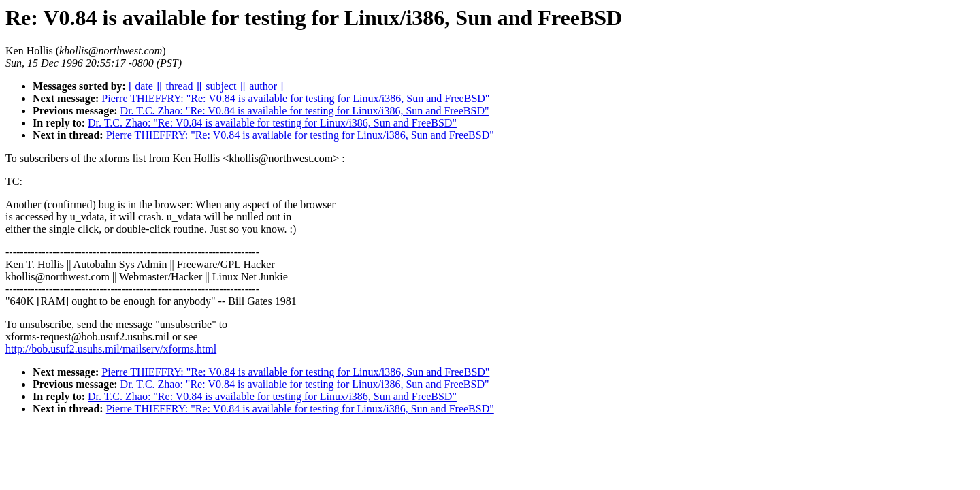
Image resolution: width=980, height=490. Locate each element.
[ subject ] (221, 86)
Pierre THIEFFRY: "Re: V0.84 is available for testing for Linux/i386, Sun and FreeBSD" (295, 98)
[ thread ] (179, 86)
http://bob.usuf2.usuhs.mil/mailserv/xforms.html (111, 349)
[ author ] (263, 86)
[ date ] (144, 86)
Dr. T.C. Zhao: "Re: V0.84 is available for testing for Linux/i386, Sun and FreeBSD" (305, 111)
